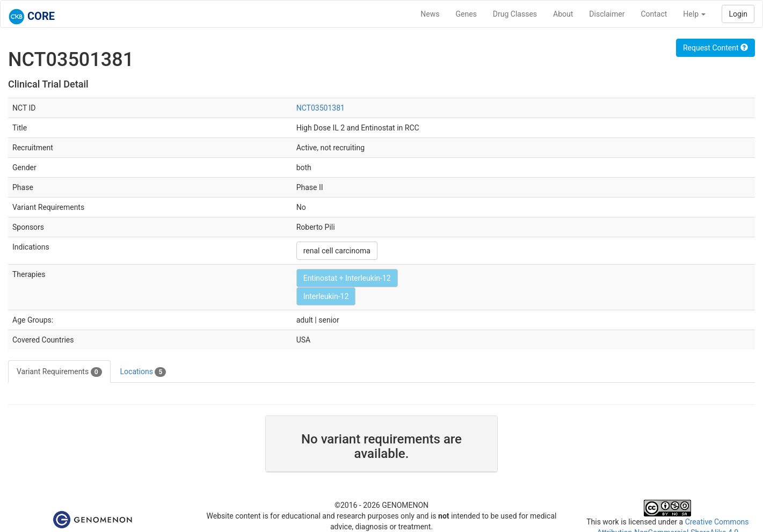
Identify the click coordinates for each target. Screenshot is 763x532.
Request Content (715, 48)
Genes (466, 14)
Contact (654, 14)
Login (738, 14)
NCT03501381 (321, 108)
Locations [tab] (143, 372)
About (563, 14)
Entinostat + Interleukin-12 (347, 278)
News (430, 14)
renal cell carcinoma (337, 251)
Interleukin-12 (326, 296)
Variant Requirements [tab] (59, 372)
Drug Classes (515, 14)
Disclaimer (607, 14)
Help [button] (694, 14)
